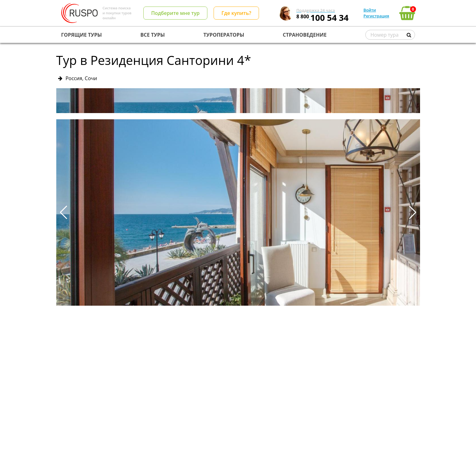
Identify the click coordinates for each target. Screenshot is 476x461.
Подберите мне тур (175, 13)
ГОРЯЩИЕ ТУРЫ (82, 35)
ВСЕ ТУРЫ (153, 35)
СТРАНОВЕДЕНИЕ (305, 35)
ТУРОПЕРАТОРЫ (224, 35)
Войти (370, 10)
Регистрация (376, 16)
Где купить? (236, 13)
